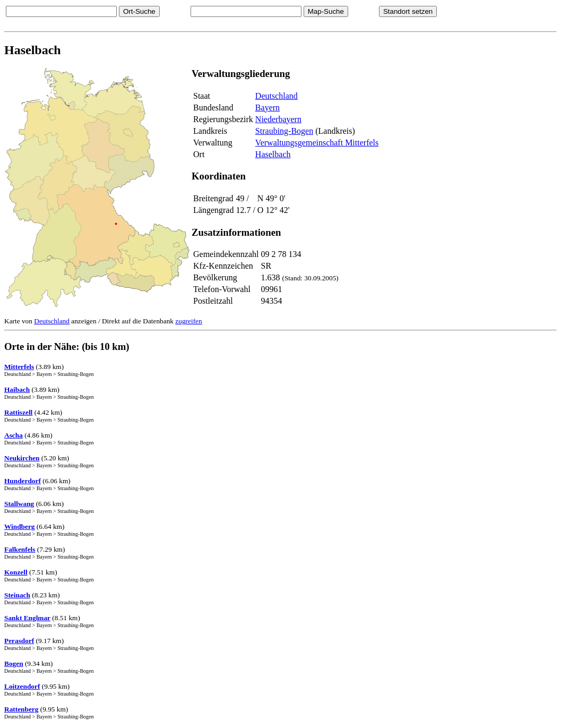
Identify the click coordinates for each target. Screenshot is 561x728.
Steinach (17, 595)
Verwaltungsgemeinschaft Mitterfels (317, 143)
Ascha (14, 435)
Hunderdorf (23, 481)
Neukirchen (22, 458)
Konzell (16, 572)
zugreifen (188, 321)
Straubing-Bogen (284, 131)
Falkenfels (20, 549)
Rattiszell (18, 412)
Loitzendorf (22, 686)
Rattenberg (21, 709)
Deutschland (277, 96)
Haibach (17, 389)
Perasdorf (19, 641)
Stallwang (19, 504)
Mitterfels (19, 367)
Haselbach (273, 154)
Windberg (20, 526)
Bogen (14, 663)
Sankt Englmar (27, 618)
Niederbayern (278, 119)
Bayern (267, 108)
